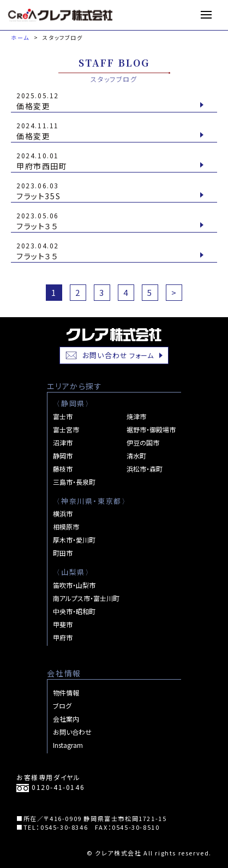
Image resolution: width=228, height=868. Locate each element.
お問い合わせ (110, 355)
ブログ (62, 706)
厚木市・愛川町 (74, 540)
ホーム (20, 37)
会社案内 (66, 719)
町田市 (63, 553)
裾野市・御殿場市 (151, 429)
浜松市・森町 (145, 469)
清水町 (136, 456)
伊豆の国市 (143, 442)
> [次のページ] (174, 292)
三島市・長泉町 (74, 482)
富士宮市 (66, 429)
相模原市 (66, 527)
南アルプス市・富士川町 (86, 598)
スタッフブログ (62, 37)
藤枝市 (63, 469)
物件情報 (66, 692)
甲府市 (63, 637)
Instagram (68, 745)
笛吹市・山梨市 (74, 585)
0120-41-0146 (50, 787)
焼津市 (136, 416)
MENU (210, 15)
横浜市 (63, 513)
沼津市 (63, 442)
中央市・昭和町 (74, 611)
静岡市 (63, 456)
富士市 (63, 416)
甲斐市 (63, 624)
